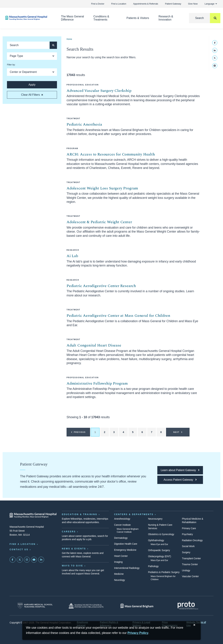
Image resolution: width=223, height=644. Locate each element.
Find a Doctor (98, 4)
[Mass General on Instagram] (27, 560)
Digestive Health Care (126, 544)
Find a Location (119, 4)
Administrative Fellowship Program (97, 383)
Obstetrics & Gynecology (161, 534)
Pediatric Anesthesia (84, 124)
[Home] (28, 18)
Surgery (186, 552)
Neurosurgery (155, 519)
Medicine (119, 574)
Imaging (118, 562)
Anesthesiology (122, 519)
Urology (186, 570)
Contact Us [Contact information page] (19, 550)
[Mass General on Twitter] (20, 560)
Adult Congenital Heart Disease (94, 345)
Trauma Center (190, 564)
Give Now (193, 4)
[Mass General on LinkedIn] (41, 560)
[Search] (205, 18)
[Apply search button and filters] (53, 45)
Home (69, 39)
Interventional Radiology (127, 568)
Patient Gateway (173, 4)
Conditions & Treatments (101, 18)
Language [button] (211, 4)
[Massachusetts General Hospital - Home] (33, 515)
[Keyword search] (28, 45)
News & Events (74, 549)
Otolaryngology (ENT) (160, 556)
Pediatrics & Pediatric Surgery (164, 572)
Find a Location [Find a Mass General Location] (23, 544)
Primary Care (189, 528)
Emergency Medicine (125, 550)
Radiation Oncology (192, 540)
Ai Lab (72, 256)
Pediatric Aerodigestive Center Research (101, 286)
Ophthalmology (156, 540)
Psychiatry (187, 534)
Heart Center (121, 556)
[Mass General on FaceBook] (13, 560)
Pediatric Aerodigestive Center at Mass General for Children (118, 316)
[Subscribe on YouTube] (34, 560)
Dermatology (121, 538)
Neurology (120, 580)
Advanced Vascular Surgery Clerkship (99, 91)
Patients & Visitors (138, 18)
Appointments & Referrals (146, 4)
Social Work (188, 546)
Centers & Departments (134, 514)
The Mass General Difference (72, 18)
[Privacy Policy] (138, 633)
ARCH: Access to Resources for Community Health (111, 154)
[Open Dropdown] (32, 56)
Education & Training (80, 514)
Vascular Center (190, 576)
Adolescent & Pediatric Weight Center (99, 222)
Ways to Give (72, 566)
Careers (69, 532)
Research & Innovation (166, 18)
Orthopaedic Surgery (159, 550)
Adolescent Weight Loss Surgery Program (102, 188)
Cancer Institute (122, 525)
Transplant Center (191, 558)
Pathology (153, 566)
